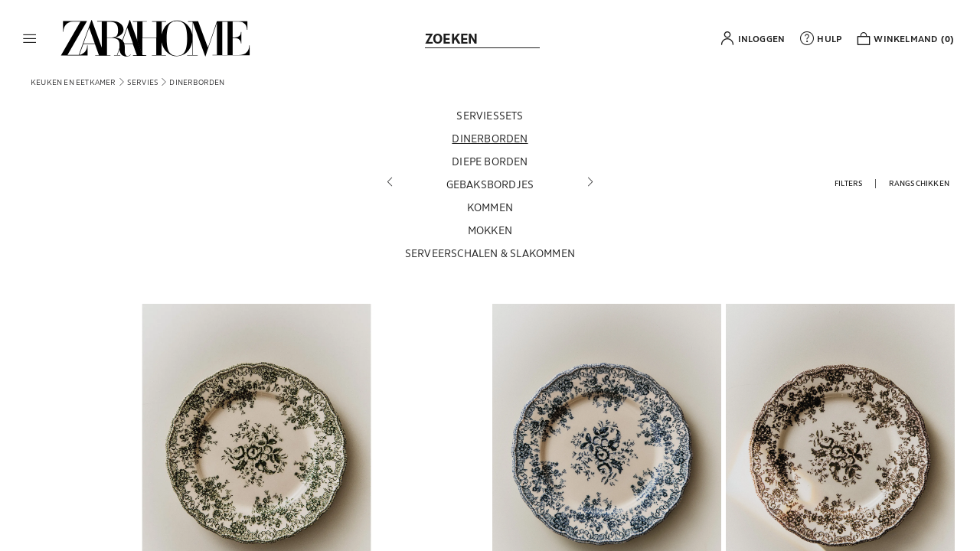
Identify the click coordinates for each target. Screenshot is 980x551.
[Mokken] (490, 233)
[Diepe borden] (490, 164)
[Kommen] (490, 210)
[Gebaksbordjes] (490, 187)
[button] (30, 38)
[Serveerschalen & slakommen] (490, 256)
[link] (155, 38)
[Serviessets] (490, 118)
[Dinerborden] (490, 141)
